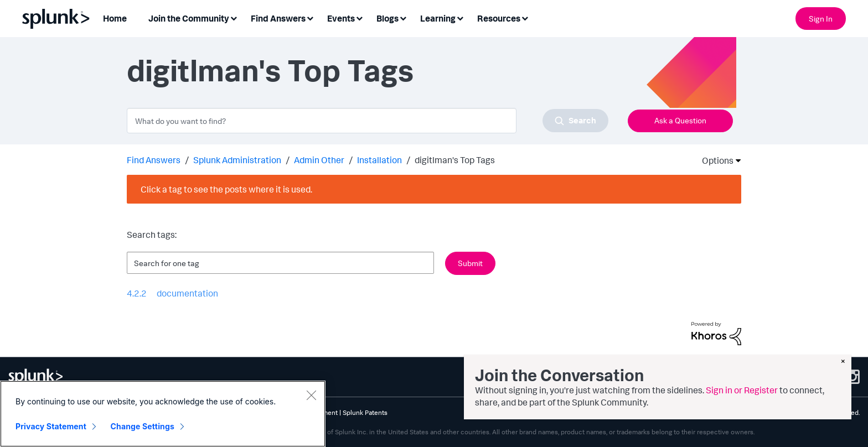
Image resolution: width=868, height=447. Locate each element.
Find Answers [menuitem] (278, 18)
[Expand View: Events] (359, 17)
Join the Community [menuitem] (189, 18)
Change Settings (143, 427)
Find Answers (154, 160)
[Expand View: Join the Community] (234, 17)
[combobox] (368, 121)
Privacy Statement (51, 427)
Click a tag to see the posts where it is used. (226, 189)
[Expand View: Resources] (525, 17)
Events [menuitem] (341, 18)
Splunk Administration (237, 160)
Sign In (821, 19)
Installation (379, 160)
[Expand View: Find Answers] (310, 17)
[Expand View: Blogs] (403, 17)
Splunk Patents (365, 412)
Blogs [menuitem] (387, 18)
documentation (187, 293)
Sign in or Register (742, 390)
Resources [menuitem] (499, 18)
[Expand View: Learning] (460, 17)
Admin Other (319, 160)
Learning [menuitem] (438, 18)
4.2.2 (137, 293)
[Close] (311, 396)
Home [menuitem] (115, 18)
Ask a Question (680, 120)
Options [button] (714, 160)
